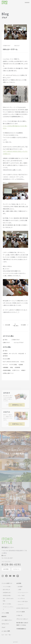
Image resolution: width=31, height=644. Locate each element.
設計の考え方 (6, 590)
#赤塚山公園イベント (8, 373)
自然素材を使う (7, 593)
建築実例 (4, 617)
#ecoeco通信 (6, 359)
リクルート (16, 569)
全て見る (5, 340)
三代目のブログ (16, 340)
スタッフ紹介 (21, 596)
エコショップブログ (19, 342)
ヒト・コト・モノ (6, 635)
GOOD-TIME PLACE (22, 608)
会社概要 (20, 587)
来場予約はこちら (17, 424)
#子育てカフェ (16, 370)
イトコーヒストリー (23, 593)
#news (22, 362)
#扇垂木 (23, 370)
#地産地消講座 (7, 370)
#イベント (5, 365)
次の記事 (25, 325)
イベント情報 (5, 613)
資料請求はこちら (17, 405)
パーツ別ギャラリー (7, 620)
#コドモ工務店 (13, 365)
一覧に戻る (16, 325)
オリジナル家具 (21, 612)
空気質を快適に (7, 596)
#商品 (11, 367)
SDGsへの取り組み (23, 601)
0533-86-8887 (7, 558)
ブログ (3, 627)
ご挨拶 (19, 590)
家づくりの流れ (7, 604)
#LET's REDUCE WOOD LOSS (11, 362)
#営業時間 (17, 367)
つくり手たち (21, 599)
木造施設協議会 (21, 629)
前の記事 (6, 325)
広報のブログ (6, 342)
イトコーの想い (7, 587)
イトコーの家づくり (7, 583)
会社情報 (6, 569)
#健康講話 (6, 367)
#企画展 (21, 365)
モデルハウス (5, 624)
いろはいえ (19, 615)
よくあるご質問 (6, 631)
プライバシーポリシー (22, 619)
